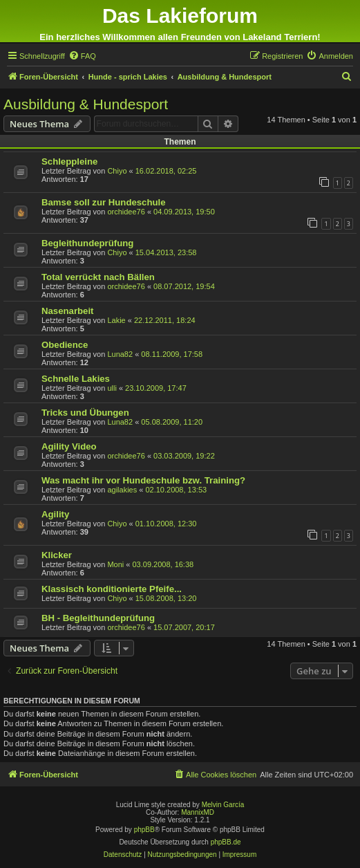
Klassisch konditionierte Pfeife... (112, 589)
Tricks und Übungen (85, 413)
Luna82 (120, 354)
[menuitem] (82, 56)
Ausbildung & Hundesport (86, 104)
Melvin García (223, 805)
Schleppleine (69, 161)
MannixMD (198, 812)
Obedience (65, 345)
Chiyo (117, 171)
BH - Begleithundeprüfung (98, 618)
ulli (112, 388)
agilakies (122, 490)
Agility (55, 514)
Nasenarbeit (68, 311)
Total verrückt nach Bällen (98, 277)
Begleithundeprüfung (87, 243)
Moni (115, 564)
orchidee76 (126, 212)
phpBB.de (226, 842)
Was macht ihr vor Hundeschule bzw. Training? (143, 480)
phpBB (144, 830)
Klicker (57, 555)
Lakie (116, 320)
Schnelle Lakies (76, 379)
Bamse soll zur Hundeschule (104, 202)
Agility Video (69, 446)
